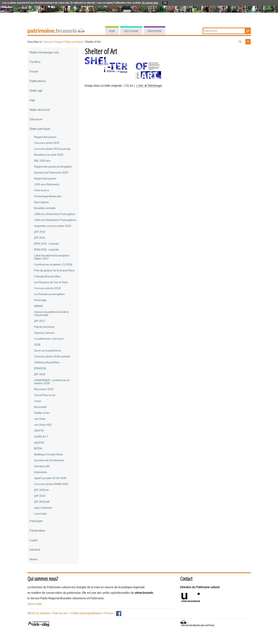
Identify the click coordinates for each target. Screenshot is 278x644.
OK (165, 3)
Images (58, 42)
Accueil (48, 42)
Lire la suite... (35, 604)
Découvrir (131, 31)
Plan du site (60, 613)
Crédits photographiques (86, 613)
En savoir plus (150, 3)
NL (241, 42)
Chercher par (203, 28)
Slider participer (74, 42)
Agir (112, 31)
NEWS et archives (39, 613)
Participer (154, 31)
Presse (109, 613)
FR (248, 42)
